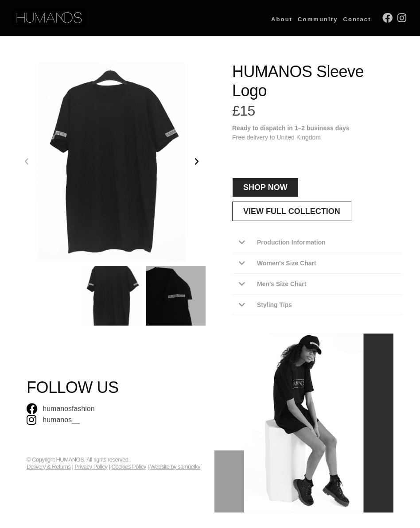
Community (318, 19)
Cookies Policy (129, 467)
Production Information (291, 242)
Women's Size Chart (287, 263)
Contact (357, 19)
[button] (27, 162)
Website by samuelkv (175, 467)
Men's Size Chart (282, 284)
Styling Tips (274, 305)
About (282, 19)
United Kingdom (299, 137)
